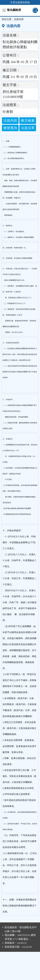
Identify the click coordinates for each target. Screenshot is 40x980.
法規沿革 (28, 128)
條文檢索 (28, 120)
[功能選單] (4, 10)
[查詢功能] (35, 10)
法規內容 (10, 120)
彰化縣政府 (14, 10)
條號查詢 (10, 128)
